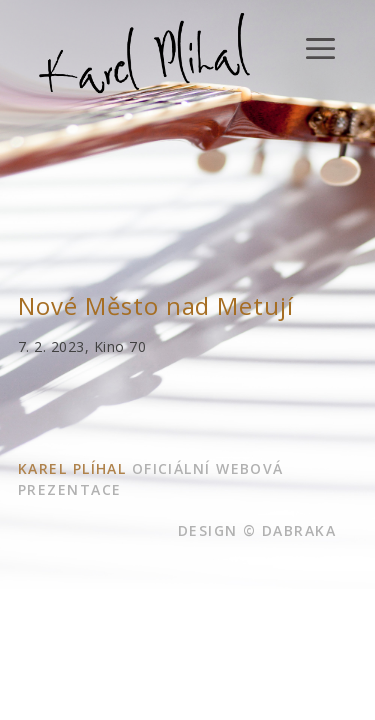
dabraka (299, 530)
